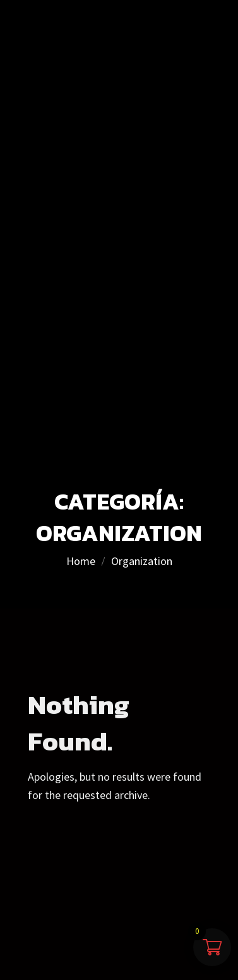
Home (81, 561)
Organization (142, 561)
